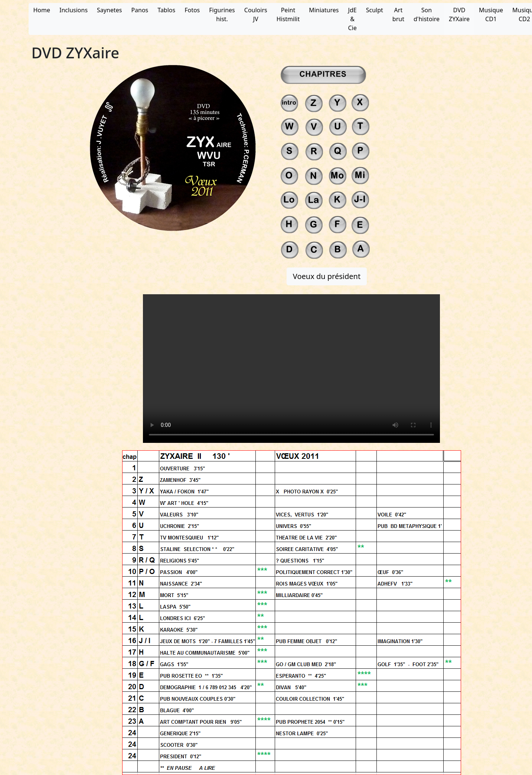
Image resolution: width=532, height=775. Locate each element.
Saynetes (109, 10)
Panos (140, 10)
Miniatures (324, 10)
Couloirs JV (256, 14)
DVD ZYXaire (459, 14)
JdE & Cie (352, 19)
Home (42, 10)
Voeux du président (327, 276)
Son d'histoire (427, 14)
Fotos (192, 10)
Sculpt (375, 10)
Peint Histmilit (288, 14)
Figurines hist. (222, 14)
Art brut (398, 14)
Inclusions (74, 10)
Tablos (166, 10)
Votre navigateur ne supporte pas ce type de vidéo (291, 369)
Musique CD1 (491, 14)
